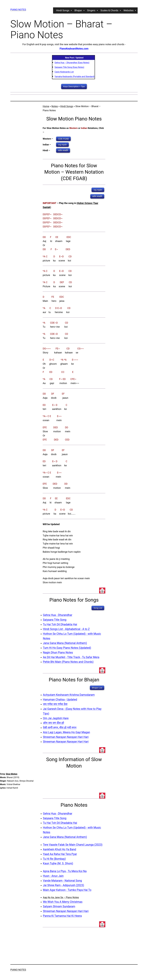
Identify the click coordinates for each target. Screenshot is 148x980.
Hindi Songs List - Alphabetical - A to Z (66, 629)
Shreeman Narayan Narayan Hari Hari (66, 737)
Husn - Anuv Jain (53, 876)
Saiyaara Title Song (55, 620)
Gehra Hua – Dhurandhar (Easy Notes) (72, 63)
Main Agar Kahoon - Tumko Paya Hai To (67, 890)
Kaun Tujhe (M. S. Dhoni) (58, 863)
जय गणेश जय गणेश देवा (55, 704)
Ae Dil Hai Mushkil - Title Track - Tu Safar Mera (71, 657)
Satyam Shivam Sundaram (59, 906)
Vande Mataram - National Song (62, 881)
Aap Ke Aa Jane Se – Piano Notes (61, 897)
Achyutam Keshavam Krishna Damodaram (69, 695)
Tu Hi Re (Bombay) (54, 859)
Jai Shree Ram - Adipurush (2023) (63, 885)
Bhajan (80, 10)
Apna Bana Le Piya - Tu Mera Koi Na (65, 871)
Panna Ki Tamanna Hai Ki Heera (62, 916)
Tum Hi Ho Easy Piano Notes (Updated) (67, 648)
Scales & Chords (111, 10)
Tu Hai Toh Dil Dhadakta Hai (60, 624)
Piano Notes (18, 10)
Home (46, 106)
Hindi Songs (64, 10)
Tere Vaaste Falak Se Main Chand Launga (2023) (73, 845)
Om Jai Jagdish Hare (56, 718)
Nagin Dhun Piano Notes (58, 653)
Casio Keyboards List (64, 72)
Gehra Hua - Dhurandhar (58, 615)
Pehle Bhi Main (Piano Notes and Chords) (68, 662)
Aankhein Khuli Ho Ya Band (59, 849)
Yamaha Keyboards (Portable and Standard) (75, 77)
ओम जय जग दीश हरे (53, 723)
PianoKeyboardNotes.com (74, 49)
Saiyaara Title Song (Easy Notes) (69, 67)
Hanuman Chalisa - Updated (60, 700)
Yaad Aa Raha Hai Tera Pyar (60, 854)
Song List (98, 608)
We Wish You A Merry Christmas (63, 902)
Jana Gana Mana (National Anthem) (65, 643)
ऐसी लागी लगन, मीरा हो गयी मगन (60, 728)
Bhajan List (97, 688)
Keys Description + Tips (74, 86)
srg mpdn (62, 145)
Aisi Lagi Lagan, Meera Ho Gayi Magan (66, 732)
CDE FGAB (63, 139)
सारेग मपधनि (63, 150)
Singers (93, 10)
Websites (130, 10)
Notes (55, 106)
